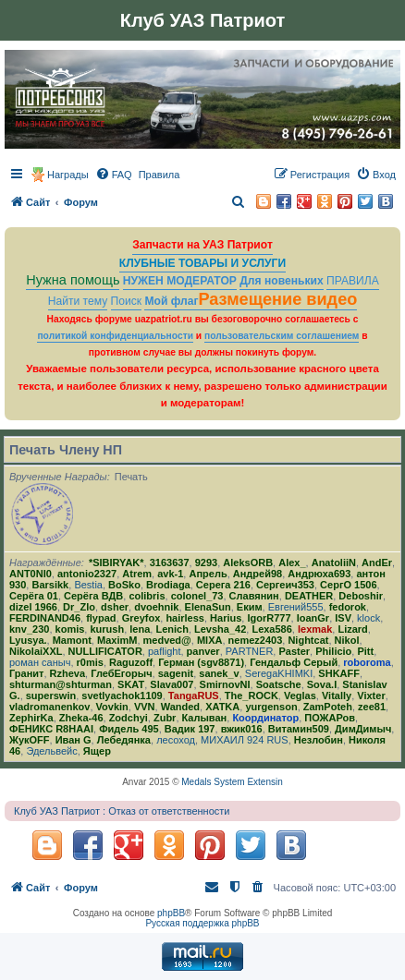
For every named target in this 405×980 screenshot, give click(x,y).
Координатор (265, 718)
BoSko (124, 585)
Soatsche (279, 684)
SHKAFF (339, 673)
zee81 (372, 707)
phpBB (171, 913)
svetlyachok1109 (122, 696)
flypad (101, 618)
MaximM (117, 640)
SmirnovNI (225, 684)
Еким (250, 607)
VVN (145, 707)
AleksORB (248, 563)
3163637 (170, 563)
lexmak (315, 629)
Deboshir (361, 596)
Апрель (208, 574)
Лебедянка (124, 740)
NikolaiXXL (36, 651)
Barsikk (50, 585)
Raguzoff (131, 662)
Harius (226, 618)
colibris (147, 596)
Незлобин (319, 740)
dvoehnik (156, 607)
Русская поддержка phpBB (202, 923)
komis (70, 629)
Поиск (127, 301)
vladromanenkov (49, 707)
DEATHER (309, 596)
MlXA (210, 640)
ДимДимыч (363, 729)
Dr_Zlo (79, 607)
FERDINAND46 (45, 618)
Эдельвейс (51, 751)
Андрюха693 (319, 574)
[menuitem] (114, 175)
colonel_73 (197, 596)
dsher (115, 607)
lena (140, 629)
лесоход (176, 740)
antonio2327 (87, 574)
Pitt (365, 651)
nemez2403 (256, 640)
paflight (164, 651)
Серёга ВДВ (93, 596)
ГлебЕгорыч (121, 673)
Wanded (180, 707)
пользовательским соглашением (282, 336)
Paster (294, 651)
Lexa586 (271, 629)
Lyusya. (28, 640)
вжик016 (242, 729)
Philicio (333, 651)
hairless (185, 618)
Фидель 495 (129, 729)
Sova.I (322, 684)
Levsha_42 (220, 629)
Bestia (88, 585)
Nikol (347, 640)
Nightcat (308, 640)
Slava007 (172, 684)
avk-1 (170, 574)
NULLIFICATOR (105, 651)
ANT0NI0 (31, 574)
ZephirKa (31, 718)
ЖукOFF (30, 740)
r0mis (90, 662)
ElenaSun (208, 607)
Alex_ (292, 563)
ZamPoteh (328, 707)
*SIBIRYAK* (117, 563)
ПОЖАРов (330, 718)
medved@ (167, 640)
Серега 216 (223, 585)
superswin (51, 696)
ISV (343, 618)
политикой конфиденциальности (115, 336)
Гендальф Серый (294, 662)
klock (368, 618)
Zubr (165, 718)
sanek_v (219, 673)
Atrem (137, 574)
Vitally (337, 696)
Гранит (26, 673)
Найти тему (78, 301)
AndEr (377, 563)
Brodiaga (168, 585)
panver (203, 651)
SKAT (131, 684)
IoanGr (313, 618)
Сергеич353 (285, 585)
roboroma (367, 662)
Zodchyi (129, 718)
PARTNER (250, 651)
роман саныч (40, 662)
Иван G (74, 740)
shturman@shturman (61, 684)
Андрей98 (258, 574)
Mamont (72, 640)
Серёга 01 (34, 596)
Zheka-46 (81, 718)
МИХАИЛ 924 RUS (245, 740)
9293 (206, 563)
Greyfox (141, 618)
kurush (107, 629)
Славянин (254, 596)
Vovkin (112, 707)
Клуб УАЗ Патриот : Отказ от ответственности (122, 811)
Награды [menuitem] (68, 175)
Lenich (172, 629)
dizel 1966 (33, 607)
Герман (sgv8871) (201, 662)
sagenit (176, 673)
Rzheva (68, 673)
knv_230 (29, 629)
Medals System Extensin (232, 782)
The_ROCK (252, 696)
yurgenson (271, 707)
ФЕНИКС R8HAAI (51, 729)
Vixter (371, 696)
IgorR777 (269, 618)
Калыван (205, 718)
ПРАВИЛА (353, 281)
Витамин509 (299, 729)
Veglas (300, 696)
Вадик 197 (190, 729)
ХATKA (222, 707)
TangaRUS (194, 696)
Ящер (97, 751)
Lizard (352, 629)
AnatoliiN (334, 563)
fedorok (348, 607)
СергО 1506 (348, 585)
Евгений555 (296, 607)
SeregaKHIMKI (279, 673)
